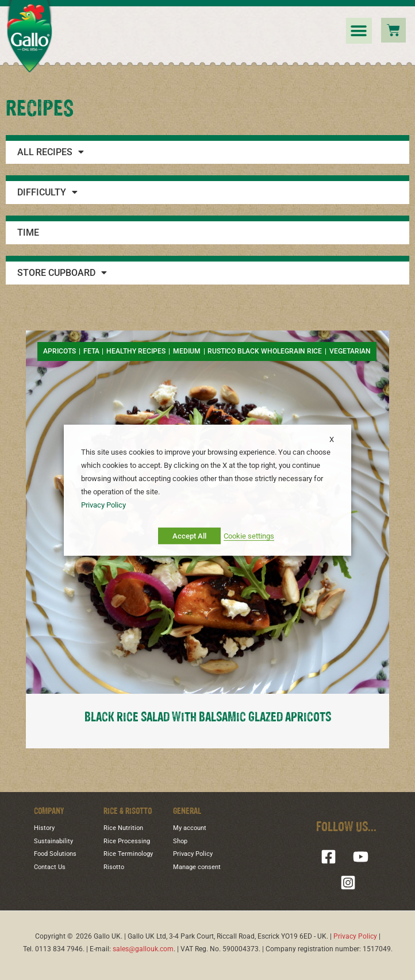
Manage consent (197, 867)
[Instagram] (348, 883)
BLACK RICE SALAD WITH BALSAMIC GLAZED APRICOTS (208, 718)
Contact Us (50, 867)
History (44, 828)
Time (28, 233)
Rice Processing (127, 841)
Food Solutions (55, 854)
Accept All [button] (189, 536)
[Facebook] (328, 857)
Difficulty (47, 193)
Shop (180, 841)
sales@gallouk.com (143, 949)
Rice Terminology (128, 854)
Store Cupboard (62, 273)
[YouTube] (361, 857)
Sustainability (53, 841)
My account (190, 828)
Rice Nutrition (123, 828)
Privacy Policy (193, 854)
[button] (359, 31)
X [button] (332, 439)
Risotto (114, 867)
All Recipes (51, 152)
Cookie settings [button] (249, 536)
